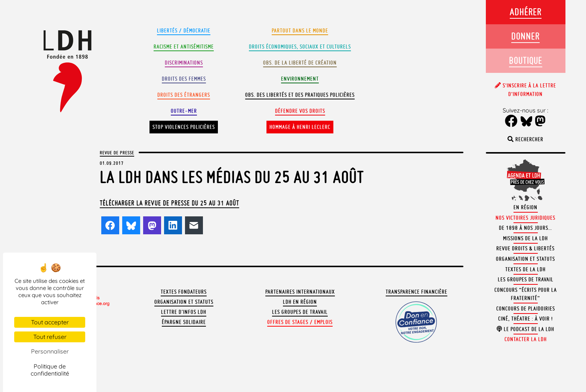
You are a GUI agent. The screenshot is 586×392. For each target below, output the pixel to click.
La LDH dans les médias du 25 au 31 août (232, 177)
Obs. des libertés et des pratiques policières (300, 95)
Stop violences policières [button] (184, 127)
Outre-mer (184, 111)
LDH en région (300, 302)
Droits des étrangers (184, 95)
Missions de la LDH (525, 238)
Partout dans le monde (300, 31)
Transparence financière (417, 292)
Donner (525, 36)
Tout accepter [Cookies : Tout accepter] (50, 322)
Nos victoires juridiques (525, 218)
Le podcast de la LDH (525, 329)
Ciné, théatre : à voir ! (525, 319)
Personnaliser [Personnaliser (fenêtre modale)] (50, 351)
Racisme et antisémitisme (184, 47)
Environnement (300, 79)
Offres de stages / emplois (300, 322)
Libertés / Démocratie (184, 31)
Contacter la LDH (526, 339)
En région (525, 207)
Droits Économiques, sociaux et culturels (300, 47)
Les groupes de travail (300, 312)
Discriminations (184, 63)
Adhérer (526, 12)
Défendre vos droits (300, 111)
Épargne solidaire (184, 322)
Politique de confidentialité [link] (50, 370)
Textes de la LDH (525, 269)
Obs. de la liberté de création (300, 63)
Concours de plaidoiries (526, 309)
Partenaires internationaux (300, 292)
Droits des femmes (184, 79)
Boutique (526, 60)
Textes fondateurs (184, 292)
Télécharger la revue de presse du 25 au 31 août (169, 203)
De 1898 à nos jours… (525, 228)
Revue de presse (117, 152)
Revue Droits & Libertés (525, 249)
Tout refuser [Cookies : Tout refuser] (50, 337)
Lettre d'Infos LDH (184, 312)
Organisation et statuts (184, 302)
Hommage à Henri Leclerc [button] (300, 127)
